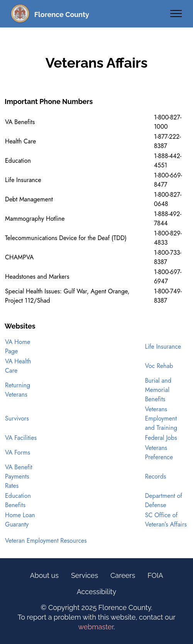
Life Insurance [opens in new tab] (163, 347)
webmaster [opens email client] (96, 627)
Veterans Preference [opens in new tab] (159, 452)
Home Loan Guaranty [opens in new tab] (20, 520)
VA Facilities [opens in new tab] (21, 438)
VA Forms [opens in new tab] (18, 452)
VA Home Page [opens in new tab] (18, 347)
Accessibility (97, 592)
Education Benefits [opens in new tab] (18, 500)
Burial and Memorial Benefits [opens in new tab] (158, 390)
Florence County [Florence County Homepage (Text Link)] (62, 14)
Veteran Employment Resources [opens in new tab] (46, 541)
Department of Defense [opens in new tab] (163, 500)
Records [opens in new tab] (155, 476)
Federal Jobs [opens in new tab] (161, 438)
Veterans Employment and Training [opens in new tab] (161, 418)
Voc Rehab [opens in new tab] (159, 366)
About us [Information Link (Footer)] (44, 575)
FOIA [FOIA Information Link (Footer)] (155, 575)
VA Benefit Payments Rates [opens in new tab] (19, 476)
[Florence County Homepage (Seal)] (20, 14)
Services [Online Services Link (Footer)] (85, 575)
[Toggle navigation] (176, 14)
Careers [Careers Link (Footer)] (123, 575)
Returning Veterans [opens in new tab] (18, 390)
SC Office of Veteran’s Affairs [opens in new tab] (166, 520)
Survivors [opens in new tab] (17, 418)
